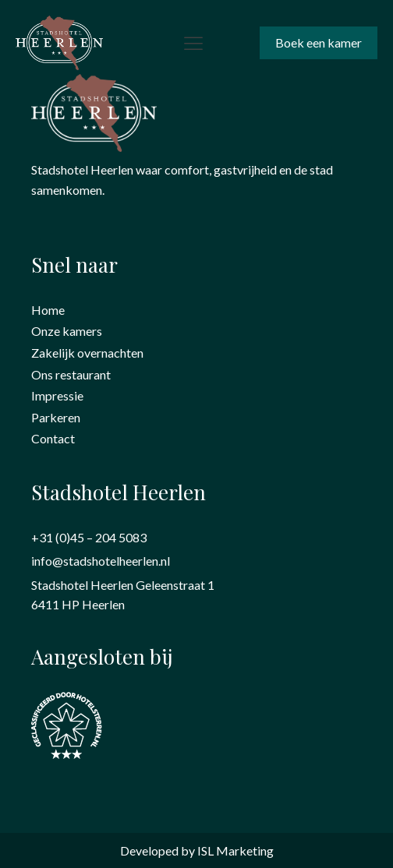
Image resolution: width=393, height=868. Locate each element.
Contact (53, 438)
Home (48, 310)
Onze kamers (67, 331)
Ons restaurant (71, 374)
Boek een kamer (319, 42)
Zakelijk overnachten (87, 353)
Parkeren (56, 417)
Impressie (57, 395)
